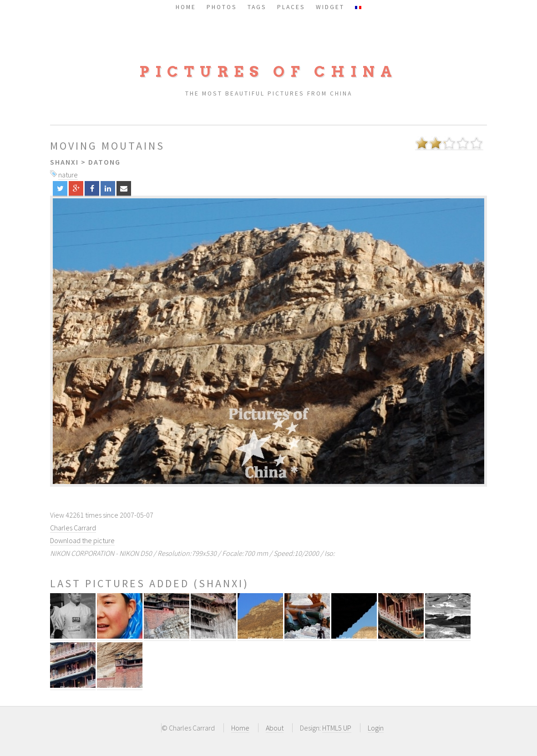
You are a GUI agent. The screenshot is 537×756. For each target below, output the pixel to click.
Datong (104, 162)
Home (240, 728)
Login (376, 728)
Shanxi (64, 162)
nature (68, 175)
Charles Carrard (73, 528)
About (275, 728)
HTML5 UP (337, 728)
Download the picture (82, 540)
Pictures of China (268, 72)
